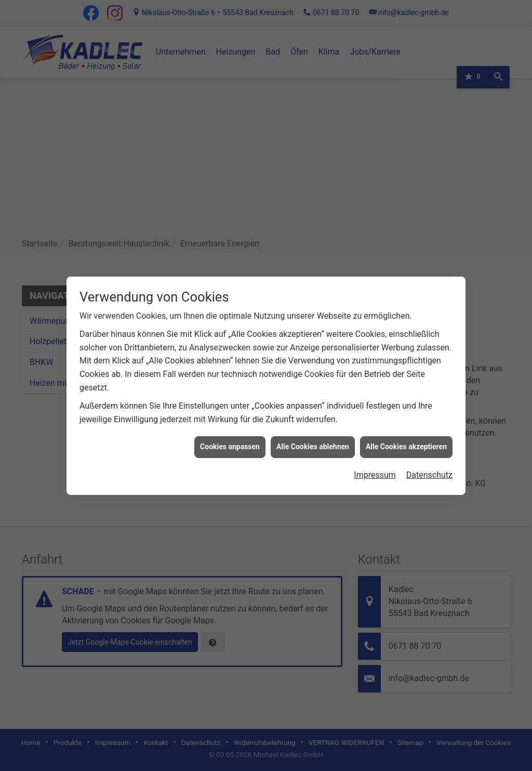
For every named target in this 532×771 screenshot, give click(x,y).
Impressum (375, 460)
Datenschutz (429, 460)
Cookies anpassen (230, 432)
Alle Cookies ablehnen (313, 432)
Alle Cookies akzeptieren (406, 432)
